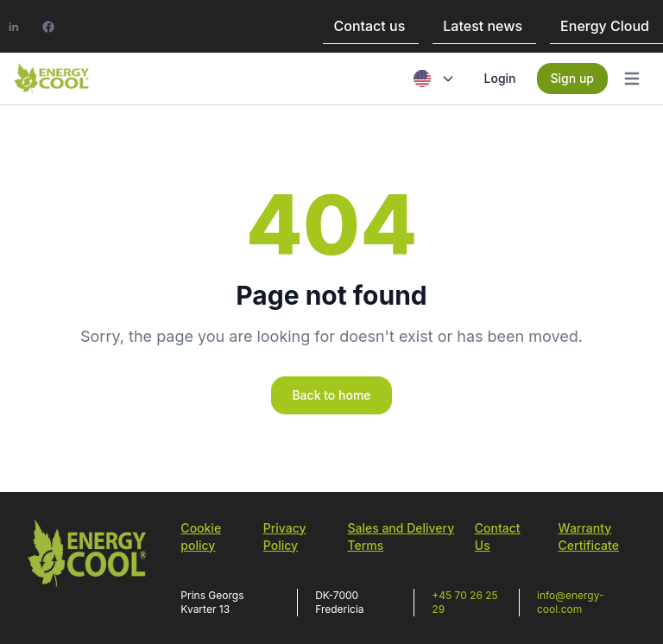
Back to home (331, 395)
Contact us (369, 26)
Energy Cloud (605, 26)
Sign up (572, 78)
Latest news (483, 26)
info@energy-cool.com (570, 602)
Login (500, 78)
